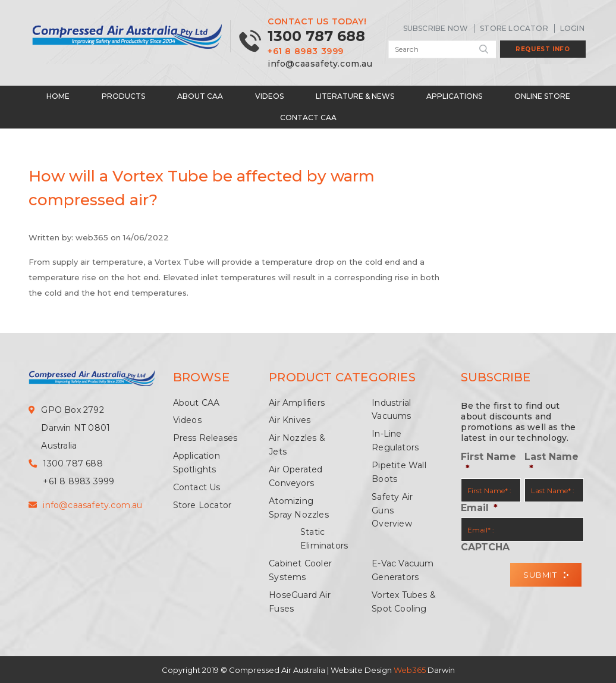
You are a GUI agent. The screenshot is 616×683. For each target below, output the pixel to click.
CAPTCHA (485, 546)
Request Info (543, 49)
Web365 (410, 669)
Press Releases (205, 437)
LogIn (572, 28)
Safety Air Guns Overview (392, 509)
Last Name (551, 462)
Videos (269, 95)
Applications (454, 95)
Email (479, 507)
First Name (488, 462)
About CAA (200, 95)
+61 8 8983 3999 (306, 51)
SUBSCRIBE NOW (436, 28)
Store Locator (514, 28)
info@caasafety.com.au (320, 63)
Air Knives (290, 419)
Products (123, 95)
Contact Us (197, 486)
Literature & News (355, 95)
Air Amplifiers (297, 402)
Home (58, 95)
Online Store (542, 95)
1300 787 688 (316, 36)
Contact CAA (308, 116)
